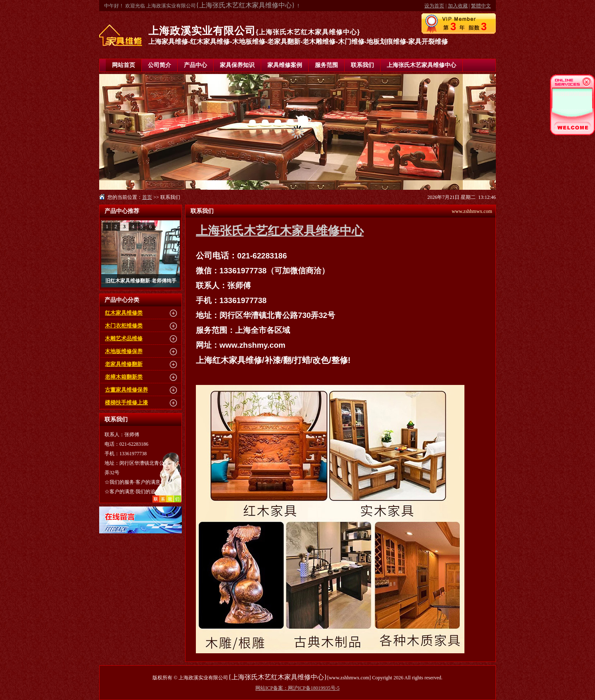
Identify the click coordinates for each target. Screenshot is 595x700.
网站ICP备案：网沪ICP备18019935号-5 (297, 688)
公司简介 (159, 65)
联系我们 (362, 65)
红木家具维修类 (124, 313)
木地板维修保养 (124, 351)
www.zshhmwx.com (472, 211)
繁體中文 (481, 6)
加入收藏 (458, 6)
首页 (147, 197)
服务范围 (326, 65)
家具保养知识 (237, 65)
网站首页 (124, 65)
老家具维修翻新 (124, 364)
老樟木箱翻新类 (124, 377)
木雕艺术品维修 (124, 338)
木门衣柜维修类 (124, 326)
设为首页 (434, 6)
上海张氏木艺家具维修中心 (421, 65)
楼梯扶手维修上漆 (126, 403)
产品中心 (195, 65)
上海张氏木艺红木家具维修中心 (280, 231)
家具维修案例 (285, 65)
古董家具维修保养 (126, 390)
